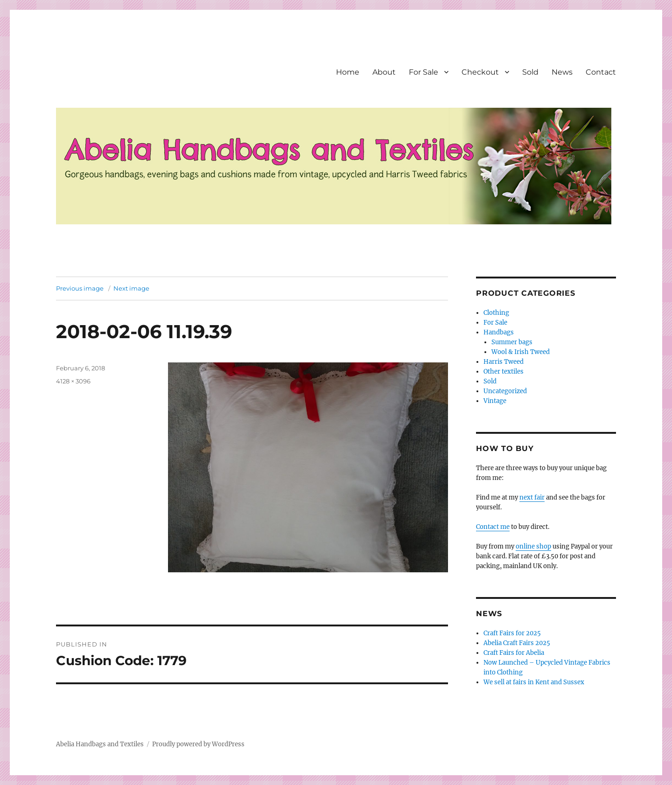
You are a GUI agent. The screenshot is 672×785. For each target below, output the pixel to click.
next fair (532, 497)
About (384, 72)
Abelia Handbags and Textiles (100, 744)
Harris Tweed (504, 362)
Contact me (493, 527)
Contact (601, 72)
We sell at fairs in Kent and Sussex (534, 682)
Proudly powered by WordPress (198, 744)
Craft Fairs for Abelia (514, 653)
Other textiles (504, 372)
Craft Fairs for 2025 (512, 633)
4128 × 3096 (73, 381)
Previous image (80, 288)
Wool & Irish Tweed (521, 352)
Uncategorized (505, 391)
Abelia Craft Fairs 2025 (517, 643)
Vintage (495, 401)
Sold (530, 72)
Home (348, 72)
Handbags (499, 332)
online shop (533, 546)
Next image (131, 288)
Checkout (480, 72)
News (562, 72)
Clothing (496, 313)
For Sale (423, 72)
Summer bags (512, 342)
